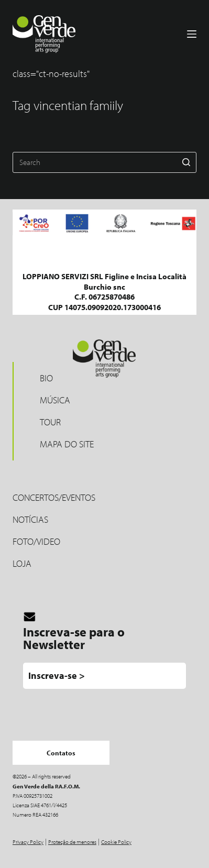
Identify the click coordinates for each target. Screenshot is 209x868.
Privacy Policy (28, 842)
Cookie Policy (116, 842)
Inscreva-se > (57, 675)
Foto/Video (36, 541)
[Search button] (186, 162)
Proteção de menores (72, 842)
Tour (50, 422)
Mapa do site (67, 444)
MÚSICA (55, 400)
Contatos (61, 753)
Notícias (30, 519)
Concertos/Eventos (54, 497)
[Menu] (192, 34)
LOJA (22, 563)
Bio (46, 378)
